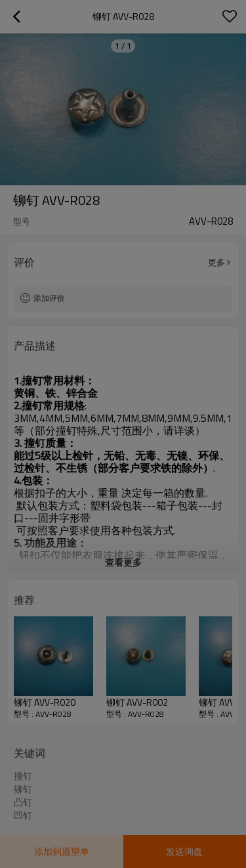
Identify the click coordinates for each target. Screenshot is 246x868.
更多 (216, 262)
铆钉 (23, 789)
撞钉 (23, 776)
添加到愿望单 (62, 851)
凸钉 (23, 802)
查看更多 (123, 562)
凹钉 (23, 815)
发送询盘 (184, 851)
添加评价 (49, 298)
